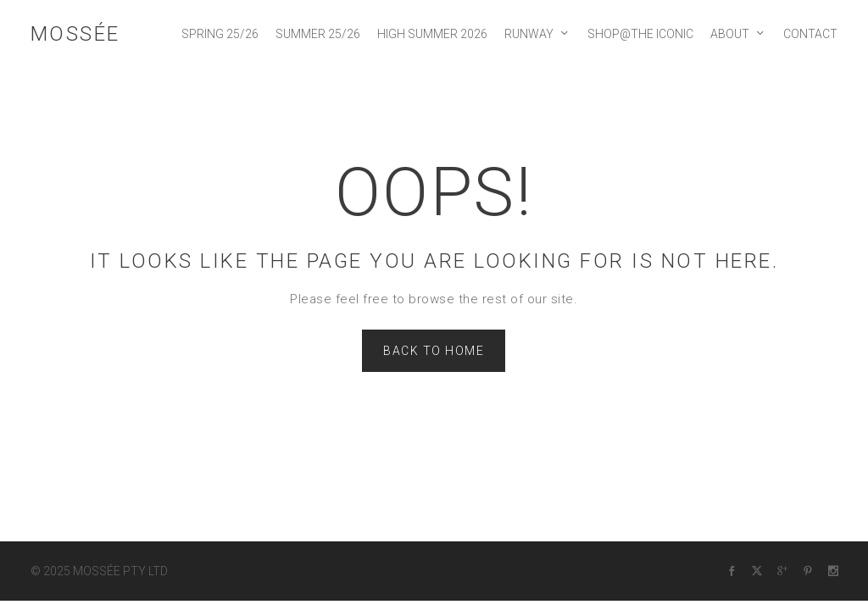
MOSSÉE (75, 34)
